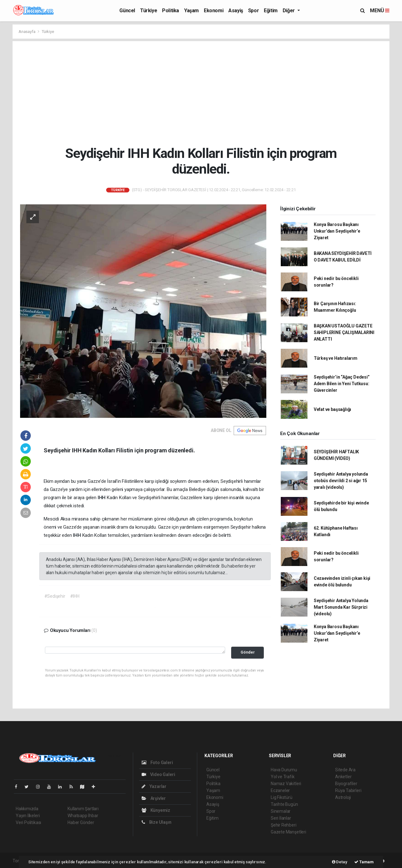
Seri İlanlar (281, 818)
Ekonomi (214, 11)
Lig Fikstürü (282, 797)
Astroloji (343, 797)
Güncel (127, 11)
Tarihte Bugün (284, 804)
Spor (253, 11)
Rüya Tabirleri (348, 790)
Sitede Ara (345, 770)
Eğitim (271, 11)
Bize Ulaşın (157, 822)
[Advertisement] (201, 93)
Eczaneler (280, 790)
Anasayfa (27, 32)
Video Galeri (158, 774)
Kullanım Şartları (83, 809)
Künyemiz (156, 810)
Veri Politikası (28, 822)
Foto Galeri (157, 763)
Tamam (364, 862)
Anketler (343, 777)
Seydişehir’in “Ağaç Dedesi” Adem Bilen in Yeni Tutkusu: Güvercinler (342, 384)
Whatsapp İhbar (83, 816)
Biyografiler (346, 784)
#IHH (75, 596)
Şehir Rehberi (284, 825)
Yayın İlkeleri (28, 816)
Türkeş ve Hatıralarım (336, 358)
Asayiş (236, 11)
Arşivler (154, 798)
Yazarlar (154, 786)
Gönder (248, 652)
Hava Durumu (284, 770)
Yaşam (191, 11)
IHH (102, 498)
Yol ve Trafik (283, 777)
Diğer (289, 11)
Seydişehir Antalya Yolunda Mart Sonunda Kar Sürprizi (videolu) (341, 607)
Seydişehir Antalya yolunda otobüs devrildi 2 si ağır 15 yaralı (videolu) (341, 481)
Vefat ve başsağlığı (332, 409)
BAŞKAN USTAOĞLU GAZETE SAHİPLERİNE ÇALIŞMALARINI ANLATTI (344, 332)
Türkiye (149, 11)
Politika (171, 11)
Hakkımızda (27, 809)
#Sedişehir (55, 596)
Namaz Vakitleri (286, 784)
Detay (340, 862)
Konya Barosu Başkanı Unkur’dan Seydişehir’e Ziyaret (337, 231)
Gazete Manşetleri (288, 832)
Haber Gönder (81, 822)
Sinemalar (281, 811)
